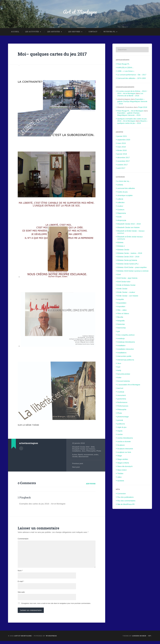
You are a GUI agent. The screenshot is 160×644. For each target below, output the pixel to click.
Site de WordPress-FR (126, 504)
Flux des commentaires (126, 501)
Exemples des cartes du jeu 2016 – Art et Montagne (42, 506)
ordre (97, 457)
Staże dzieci (122, 470)
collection (121, 203)
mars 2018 (122, 147)
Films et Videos (123, 314)
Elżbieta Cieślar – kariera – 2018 (130, 253)
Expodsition (122, 303)
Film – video (122, 310)
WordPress (51, 639)
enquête (121, 300)
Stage (120, 456)
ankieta (120, 185)
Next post (76, 469)
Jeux (84, 451)
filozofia (120, 317)
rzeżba (120, 435)
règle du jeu (122, 427)
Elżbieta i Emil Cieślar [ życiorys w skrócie (133, 271)
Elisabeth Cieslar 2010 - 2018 (84, 447)
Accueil (15, 32)
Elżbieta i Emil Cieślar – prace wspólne (132, 268)
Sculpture (121, 445)
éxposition (121, 307)
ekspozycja (122, 220)
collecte (120, 199)
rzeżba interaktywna (125, 438)
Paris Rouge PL (123, 64)
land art (120, 388)
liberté (81, 457)
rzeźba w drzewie (124, 442)
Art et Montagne (80, 12)
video (119, 477)
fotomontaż (122, 328)
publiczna (121, 424)
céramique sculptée (125, 196)
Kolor (119, 378)
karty (119, 371)
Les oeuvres (74, 32)
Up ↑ (150, 639)
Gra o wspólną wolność (126, 335)
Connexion (122, 494)
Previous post (78, 466)
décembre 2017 (124, 158)
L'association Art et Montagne (129, 385)
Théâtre (120, 474)
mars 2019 (122, 143)
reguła (120, 431)
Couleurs (121, 210)
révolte (75, 459)
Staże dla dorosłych (125, 467)
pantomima (122, 399)
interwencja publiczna (126, 360)
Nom (20, 574)
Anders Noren (139, 639)
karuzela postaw (124, 374)
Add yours (91, 486)
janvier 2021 (122, 136)
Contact (93, 32)
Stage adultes (123, 459)
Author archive (21, 449)
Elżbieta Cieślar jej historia (127, 260)
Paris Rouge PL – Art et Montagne (130, 111)
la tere (75, 457)
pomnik (120, 420)
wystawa (121, 481)
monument (122, 396)
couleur (120, 206)
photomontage (123, 417)
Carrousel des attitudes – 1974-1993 (132, 78)
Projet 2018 (143, 107)
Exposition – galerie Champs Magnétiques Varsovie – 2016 (132, 102)
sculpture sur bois (124, 452)
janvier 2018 (122, 154)
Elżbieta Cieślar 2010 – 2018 (128, 257)
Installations (122, 353)
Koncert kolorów (124, 381)
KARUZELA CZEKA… (126, 68)
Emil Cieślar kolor (124, 282)
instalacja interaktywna (126, 342)
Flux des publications (125, 497)
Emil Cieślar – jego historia (127, 278)
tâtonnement (84, 459)
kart (119, 367)
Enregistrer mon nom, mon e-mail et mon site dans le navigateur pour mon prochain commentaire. (56, 606)
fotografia (121, 321)
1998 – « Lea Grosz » (126, 71)
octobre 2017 (123, 165)
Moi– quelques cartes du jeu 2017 (53, 54)
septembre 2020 (124, 140)
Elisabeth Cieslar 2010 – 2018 (129, 224)
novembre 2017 (124, 161)
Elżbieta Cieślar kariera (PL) (128, 264)
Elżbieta (120, 243)
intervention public (124, 356)
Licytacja (121, 392)
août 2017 (121, 168)
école (119, 217)
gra (119, 332)
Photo (75, 453)
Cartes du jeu (123, 192)
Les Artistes (54, 32)
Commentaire (23, 541)
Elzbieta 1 (121, 246)
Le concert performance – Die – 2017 (132, 75)
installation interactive (126, 349)
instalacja (121, 339)
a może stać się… (124, 181)
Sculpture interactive (125, 449)
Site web (21, 595)
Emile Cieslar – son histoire (128, 296)
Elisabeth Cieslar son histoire (84, 449)
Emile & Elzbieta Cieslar (126, 285)
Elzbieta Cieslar (123, 250)
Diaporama (122, 213)
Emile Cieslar (122, 289)
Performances (123, 406)
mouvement (89, 457)
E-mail (21, 584)
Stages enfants (123, 463)
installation (77, 451)
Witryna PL (109, 32)
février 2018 (122, 151)
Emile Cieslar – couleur (126, 292)
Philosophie (92, 451)
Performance (122, 403)
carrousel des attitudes (126, 188)
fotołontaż (121, 324)
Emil (119, 275)
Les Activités (32, 32)
